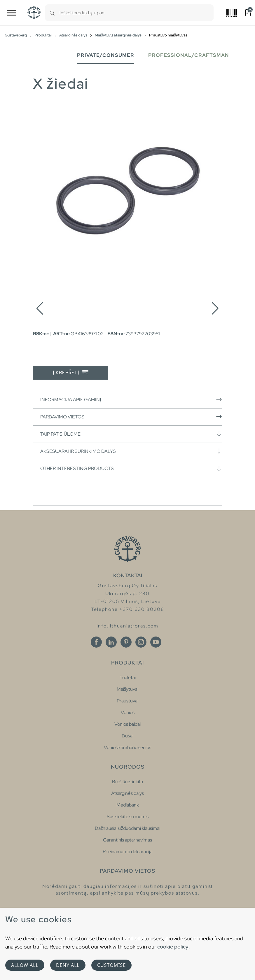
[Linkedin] (111, 642)
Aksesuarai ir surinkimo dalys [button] (131, 451)
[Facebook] (96, 642)
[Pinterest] (126, 642)
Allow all (25, 965)
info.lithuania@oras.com (127, 626)
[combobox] (137, 13)
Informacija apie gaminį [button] (131, 399)
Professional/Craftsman (189, 55)
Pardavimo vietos (131, 417)
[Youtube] (156, 642)
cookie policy (173, 947)
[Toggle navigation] (12, 13)
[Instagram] (141, 642)
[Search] (52, 13)
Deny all (68, 965)
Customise (111, 965)
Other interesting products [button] (131, 468)
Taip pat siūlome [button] (131, 434)
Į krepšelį (71, 373)
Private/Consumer (106, 55)
